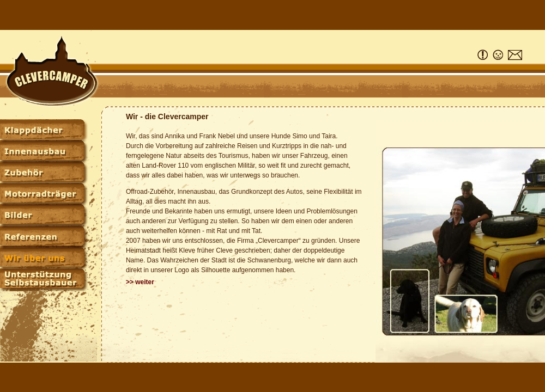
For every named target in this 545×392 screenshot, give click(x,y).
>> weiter (140, 282)
